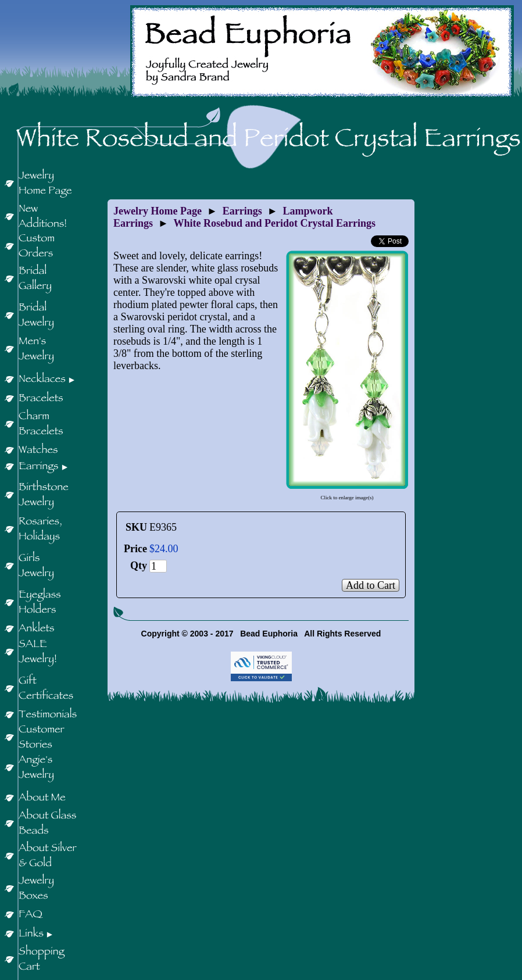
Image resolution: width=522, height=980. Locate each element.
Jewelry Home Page (158, 211)
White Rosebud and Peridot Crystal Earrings (275, 223)
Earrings (242, 211)
